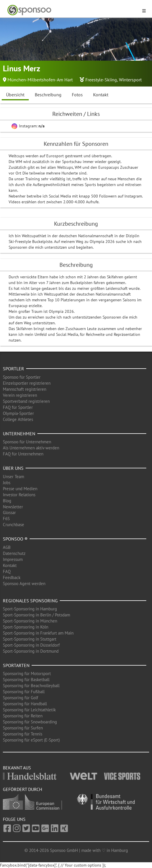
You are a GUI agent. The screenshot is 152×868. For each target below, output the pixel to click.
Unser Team (14, 477)
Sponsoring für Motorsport (27, 673)
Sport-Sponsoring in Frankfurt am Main (38, 633)
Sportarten (16, 665)
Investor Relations (19, 495)
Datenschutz (14, 553)
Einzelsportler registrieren (27, 383)
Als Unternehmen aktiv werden (31, 448)
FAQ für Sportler (18, 407)
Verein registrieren (20, 395)
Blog (7, 501)
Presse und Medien (20, 489)
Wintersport (130, 80)
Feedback (12, 577)
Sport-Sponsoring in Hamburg (30, 609)
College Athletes (18, 419)
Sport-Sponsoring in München (30, 621)
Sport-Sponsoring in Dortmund (31, 651)
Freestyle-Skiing (101, 80)
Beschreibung (48, 95)
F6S (6, 519)
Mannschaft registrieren (25, 389)
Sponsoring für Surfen (23, 728)
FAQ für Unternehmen (23, 454)
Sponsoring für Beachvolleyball (31, 686)
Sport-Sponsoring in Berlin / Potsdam (36, 615)
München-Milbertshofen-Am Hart (40, 80)
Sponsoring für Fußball (24, 692)
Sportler (14, 369)
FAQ (7, 571)
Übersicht (15, 95)
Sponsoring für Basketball (26, 680)
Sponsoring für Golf (21, 698)
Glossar (9, 512)
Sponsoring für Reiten (23, 716)
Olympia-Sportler (18, 413)
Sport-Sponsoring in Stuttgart (30, 639)
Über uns (13, 468)
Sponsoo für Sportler (22, 377)
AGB (7, 547)
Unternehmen (19, 434)
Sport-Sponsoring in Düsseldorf (31, 645)
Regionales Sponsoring (30, 601)
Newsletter (13, 507)
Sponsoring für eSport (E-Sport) (31, 740)
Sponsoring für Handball (25, 704)
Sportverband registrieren (26, 401)
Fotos (77, 95)
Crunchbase (14, 525)
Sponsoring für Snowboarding (30, 722)
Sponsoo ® (15, 539)
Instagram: (28, 126)
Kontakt (101, 95)
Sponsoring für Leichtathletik (29, 710)
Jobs (7, 483)
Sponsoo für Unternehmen (27, 442)
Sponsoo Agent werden (24, 584)
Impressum (13, 559)
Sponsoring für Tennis (23, 734)
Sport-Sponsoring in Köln (26, 627)
